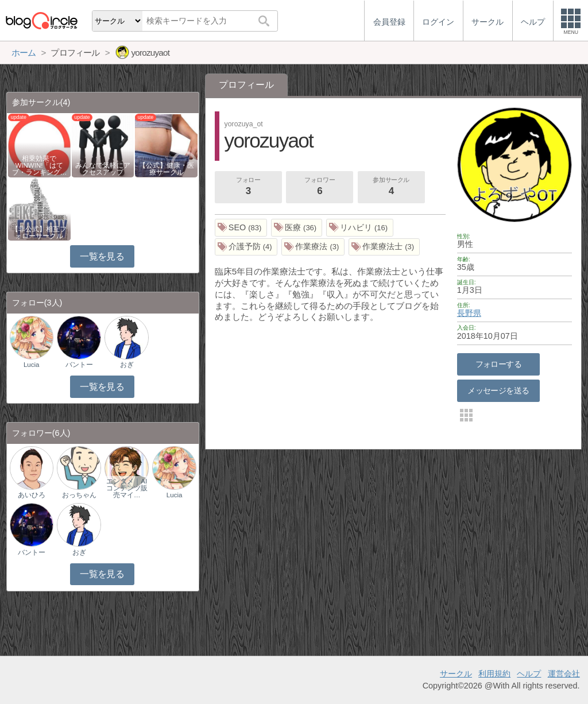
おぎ (127, 365)
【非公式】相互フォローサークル (39, 233)
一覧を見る (102, 256)
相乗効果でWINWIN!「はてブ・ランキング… (40, 165)
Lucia (32, 365)
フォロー (248, 187)
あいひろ (32, 495)
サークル (456, 674)
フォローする (499, 364)
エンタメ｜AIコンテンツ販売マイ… (127, 488)
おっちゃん (79, 495)
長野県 (469, 313)
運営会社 (564, 674)
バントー (79, 365)
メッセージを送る (498, 390)
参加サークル (391, 187)
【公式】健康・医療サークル (167, 169)
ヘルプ (529, 674)
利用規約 (494, 674)
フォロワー (320, 187)
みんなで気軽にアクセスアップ (103, 169)
